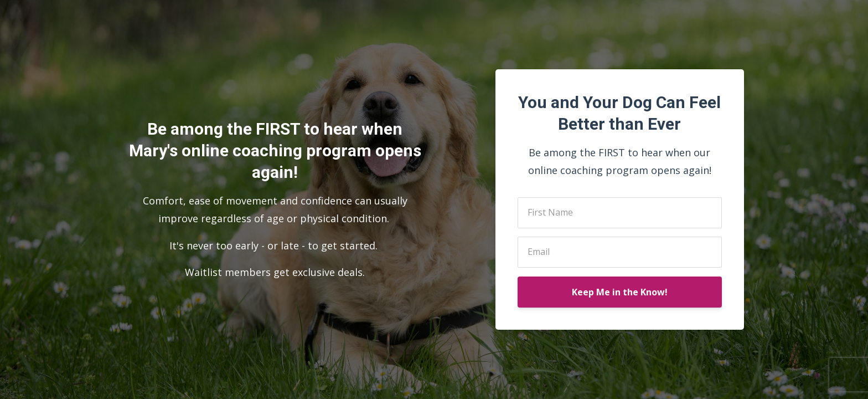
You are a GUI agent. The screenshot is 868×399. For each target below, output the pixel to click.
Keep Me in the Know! (620, 292)
